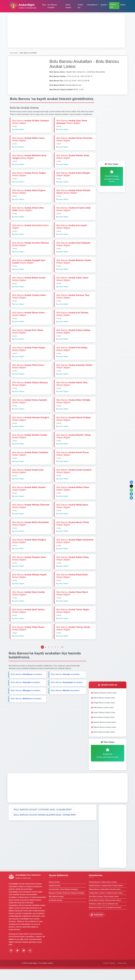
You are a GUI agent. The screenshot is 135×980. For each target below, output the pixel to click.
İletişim (123, 5)
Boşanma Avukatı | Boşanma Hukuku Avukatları (67, 904)
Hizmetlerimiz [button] (92, 5)
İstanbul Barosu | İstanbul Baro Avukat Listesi (106, 896)
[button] (43, 821)
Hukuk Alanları (68, 6)
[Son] (62, 658)
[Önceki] (58, 658)
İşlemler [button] (104, 5)
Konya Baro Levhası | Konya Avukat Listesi (105, 911)
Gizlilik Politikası (109, 974)
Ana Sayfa (14, 53)
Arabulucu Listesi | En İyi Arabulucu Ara (104, 915)
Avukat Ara (80, 6)
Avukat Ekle (113, 6)
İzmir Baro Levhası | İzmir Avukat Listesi (104, 907)
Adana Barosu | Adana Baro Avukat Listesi (105, 900)
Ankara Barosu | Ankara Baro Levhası (103, 893)
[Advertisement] (66, 31)
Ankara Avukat (54, 893)
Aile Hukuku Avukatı (56, 907)
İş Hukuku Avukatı (55, 911)
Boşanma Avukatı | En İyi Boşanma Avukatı (105, 918)
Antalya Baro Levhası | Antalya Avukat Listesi (106, 904)
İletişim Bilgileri (18, 130)
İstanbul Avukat (54, 896)
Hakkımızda (122, 974)
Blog (44, 5)
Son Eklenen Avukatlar (52, 6)
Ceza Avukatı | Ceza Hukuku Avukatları (63, 900)
